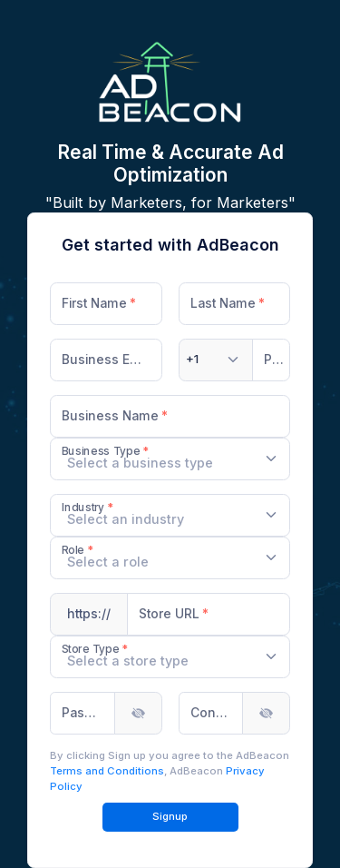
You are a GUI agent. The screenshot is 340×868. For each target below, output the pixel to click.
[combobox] (216, 360)
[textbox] (192, 360)
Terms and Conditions (107, 771)
